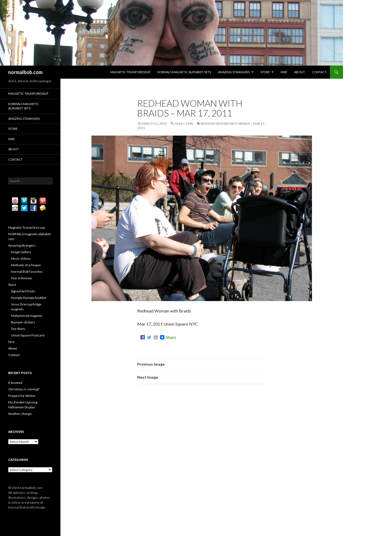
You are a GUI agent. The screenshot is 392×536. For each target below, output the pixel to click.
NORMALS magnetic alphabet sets (184, 72)
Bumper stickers (23, 322)
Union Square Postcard (28, 335)
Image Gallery (21, 252)
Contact (319, 72)
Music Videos (21, 258)
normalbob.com (25, 72)
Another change (20, 414)
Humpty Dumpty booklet (28, 298)
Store (265, 72)
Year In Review (21, 278)
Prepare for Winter (22, 396)
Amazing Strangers (234, 72)
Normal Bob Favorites (27, 272)
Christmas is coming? (24, 389)
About (300, 72)
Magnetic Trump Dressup (130, 72)
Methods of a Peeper (26, 265)
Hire (284, 72)
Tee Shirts (18, 329)
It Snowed (15, 383)
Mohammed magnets (27, 316)
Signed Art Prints (23, 291)
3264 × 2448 (184, 123)
